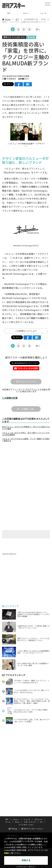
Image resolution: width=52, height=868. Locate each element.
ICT (17, 19)
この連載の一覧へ (26, 409)
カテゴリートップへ (26, 382)
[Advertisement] (26, 467)
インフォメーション (26, 825)
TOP (9, 13)
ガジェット (39, 819)
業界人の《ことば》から (14, 37)
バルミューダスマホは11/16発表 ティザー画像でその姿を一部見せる (26, 440)
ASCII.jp (13, 829)
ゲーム (8, 822)
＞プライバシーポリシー (26, 867)
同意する (26, 860)
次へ (38, 29)
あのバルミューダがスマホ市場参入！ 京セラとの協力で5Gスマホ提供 (26, 428)
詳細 (6, 853)
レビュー (26, 13)
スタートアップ (30, 822)
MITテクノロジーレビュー (32, 829)
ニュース (43, 13)
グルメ (17, 822)
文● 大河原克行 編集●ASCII (15, 79)
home (6, 19)
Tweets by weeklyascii (9, 554)
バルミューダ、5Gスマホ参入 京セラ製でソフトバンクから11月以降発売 (26, 434)
